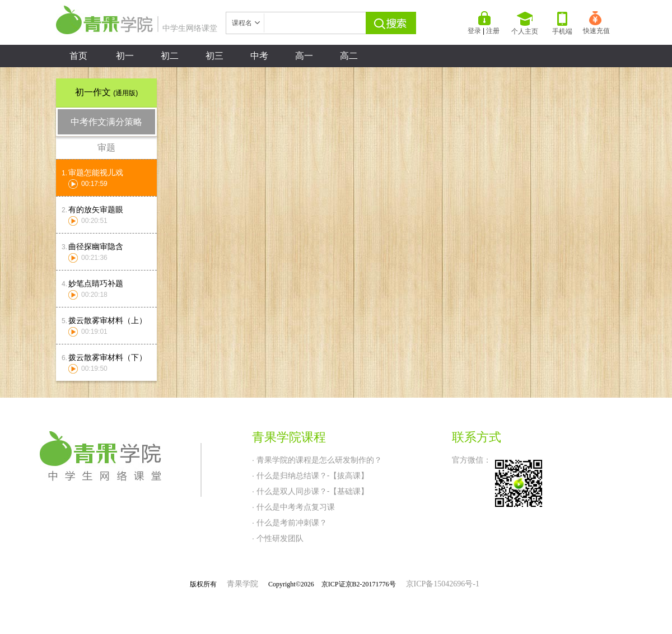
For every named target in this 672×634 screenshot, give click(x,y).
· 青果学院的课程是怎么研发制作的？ (317, 460)
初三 (214, 56)
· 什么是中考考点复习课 (293, 507)
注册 (493, 31)
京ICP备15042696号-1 (443, 584)
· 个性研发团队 (278, 538)
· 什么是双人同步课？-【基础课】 (310, 491)
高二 (349, 56)
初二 (170, 56)
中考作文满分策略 (106, 122)
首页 (78, 56)
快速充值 (596, 23)
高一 (304, 56)
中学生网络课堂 (137, 28)
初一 (125, 56)
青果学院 (242, 584)
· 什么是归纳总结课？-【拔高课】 (310, 475)
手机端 (562, 24)
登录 (474, 31)
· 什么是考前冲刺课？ (290, 523)
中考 (259, 56)
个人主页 (525, 24)
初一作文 (106, 92)
